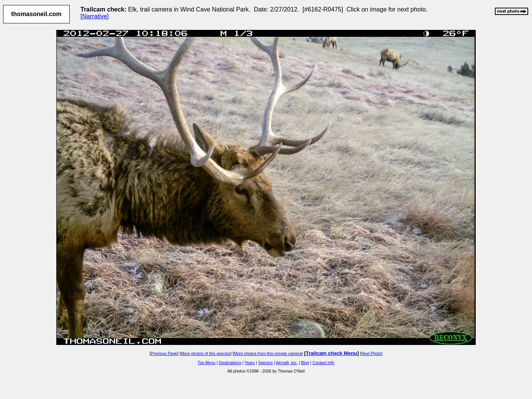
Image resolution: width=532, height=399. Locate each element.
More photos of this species (206, 353)
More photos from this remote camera (268, 353)
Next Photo (371, 353)
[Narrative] (95, 16)
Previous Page (164, 353)
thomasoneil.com (36, 14)
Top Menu (207, 363)
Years (250, 363)
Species (265, 363)
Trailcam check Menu (331, 353)
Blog (305, 363)
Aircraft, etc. (287, 363)
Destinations (230, 363)
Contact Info (323, 363)
